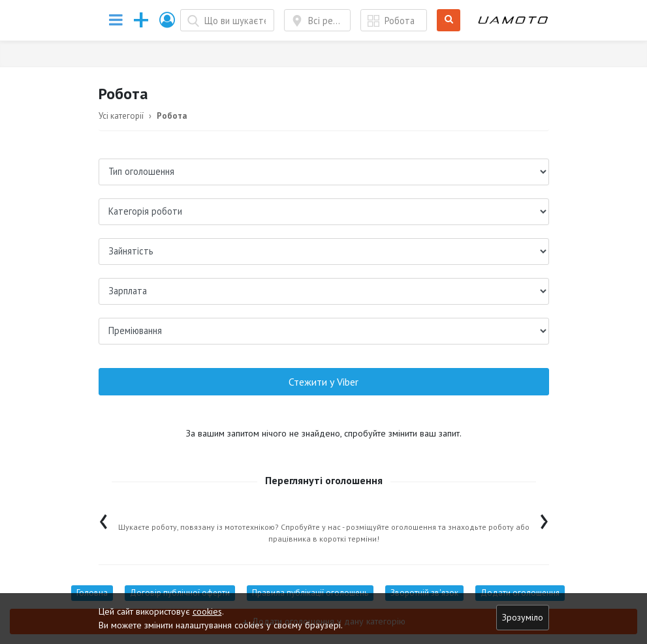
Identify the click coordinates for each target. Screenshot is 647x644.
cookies (207, 611)
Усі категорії (121, 116)
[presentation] (103, 518)
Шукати (449, 21)
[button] (168, 20)
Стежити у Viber (323, 382)
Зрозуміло (523, 617)
